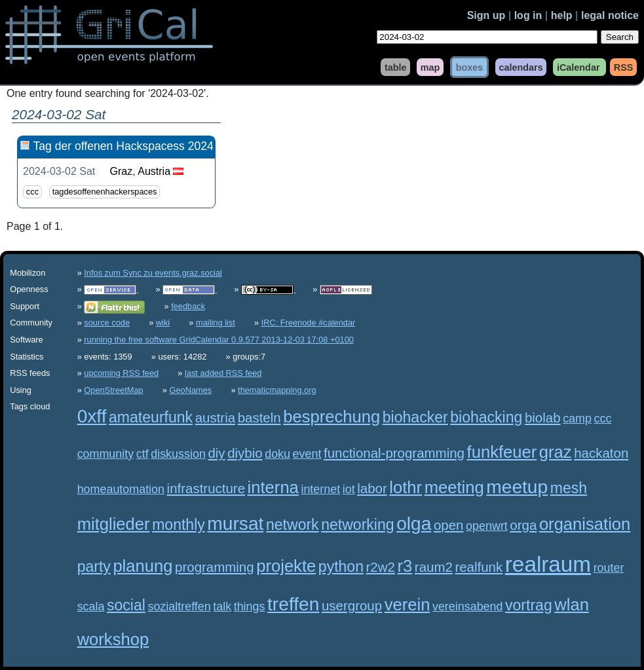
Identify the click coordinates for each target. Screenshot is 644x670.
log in (528, 15)
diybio (245, 453)
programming (215, 567)
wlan (572, 605)
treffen (293, 604)
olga (414, 524)
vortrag (529, 605)
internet (320, 489)
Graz (122, 171)
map (430, 67)
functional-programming (394, 453)
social (126, 605)
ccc (32, 192)
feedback (188, 306)
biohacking (486, 417)
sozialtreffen (179, 606)
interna (273, 487)
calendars (521, 67)
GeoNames (191, 390)
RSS (624, 67)
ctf (142, 454)
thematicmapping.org (277, 390)
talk (222, 606)
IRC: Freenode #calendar (309, 323)
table (396, 67)
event (307, 454)
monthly (179, 525)
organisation (585, 524)
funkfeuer (502, 452)
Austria (154, 171)
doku (277, 454)
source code (107, 323)
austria (215, 418)
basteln (259, 418)
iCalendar (578, 67)
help (562, 15)
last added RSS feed (223, 373)
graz (556, 452)
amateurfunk (151, 417)
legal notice (610, 15)
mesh (569, 488)
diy (216, 453)
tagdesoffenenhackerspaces (105, 192)
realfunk (479, 567)
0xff (92, 416)
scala (91, 606)
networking (357, 525)
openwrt (487, 526)
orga (523, 525)
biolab (543, 418)
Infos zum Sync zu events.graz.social (153, 273)
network (293, 525)
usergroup (352, 605)
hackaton (601, 453)
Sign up (486, 15)
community (106, 454)
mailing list (216, 323)
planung (142, 566)
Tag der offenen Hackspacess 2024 (123, 146)
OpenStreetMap (113, 390)
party (94, 567)
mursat (235, 524)
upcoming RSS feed (121, 373)
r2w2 (381, 567)
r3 (405, 566)
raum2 (434, 567)
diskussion (178, 454)
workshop (113, 639)
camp (577, 419)
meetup (517, 487)
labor (372, 488)
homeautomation (121, 489)
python (341, 567)
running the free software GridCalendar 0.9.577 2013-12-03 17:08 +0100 (219, 340)
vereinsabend (468, 606)
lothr (406, 487)
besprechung (331, 417)
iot (349, 489)
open (449, 525)
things (250, 606)
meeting (454, 487)
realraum (548, 564)
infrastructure (206, 488)
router (609, 568)
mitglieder (114, 524)
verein (407, 605)
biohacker (415, 417)
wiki (163, 323)
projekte (286, 566)
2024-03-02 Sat (59, 171)
